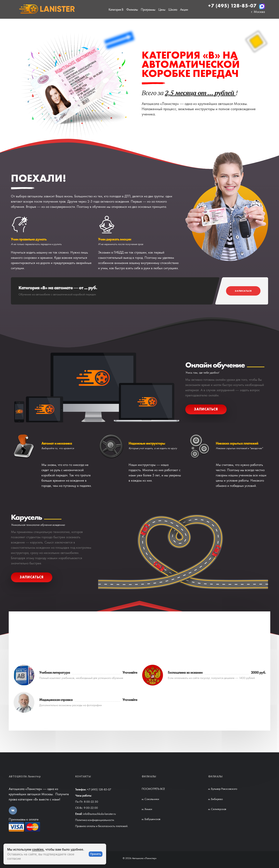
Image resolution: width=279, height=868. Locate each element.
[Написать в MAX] (262, 6)
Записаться (243, 291)
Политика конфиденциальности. (95, 820)
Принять (95, 854)
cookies (38, 849)
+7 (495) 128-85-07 (233, 6)
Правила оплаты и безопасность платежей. (102, 826)
